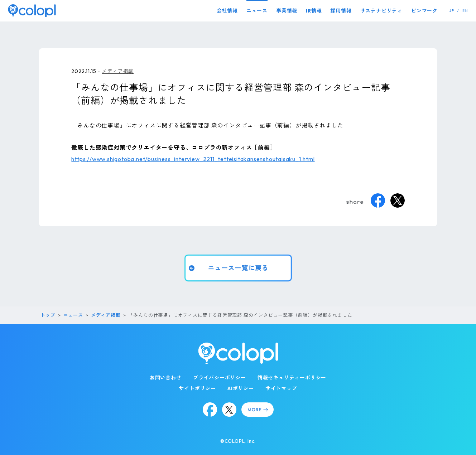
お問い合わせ (166, 378)
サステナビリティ (381, 11)
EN (465, 11)
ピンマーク (424, 11)
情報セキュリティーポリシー (292, 378)
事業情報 (287, 11)
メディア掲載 (118, 71)
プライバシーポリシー (220, 378)
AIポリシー (241, 388)
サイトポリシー (197, 388)
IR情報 (314, 11)
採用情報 (341, 11)
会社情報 (227, 11)
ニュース (257, 11)
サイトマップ (281, 388)
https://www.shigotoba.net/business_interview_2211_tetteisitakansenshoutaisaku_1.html (193, 159)
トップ (48, 315)
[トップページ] (32, 11)
